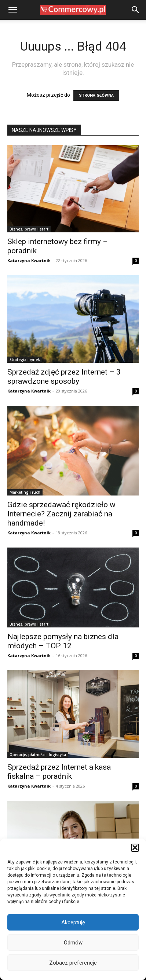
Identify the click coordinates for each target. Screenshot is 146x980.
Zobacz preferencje (73, 963)
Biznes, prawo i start (29, 229)
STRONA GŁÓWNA (96, 95)
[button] (135, 848)
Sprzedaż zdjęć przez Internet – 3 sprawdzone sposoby (64, 377)
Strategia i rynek (25, 360)
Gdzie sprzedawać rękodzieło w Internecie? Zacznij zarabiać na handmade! (61, 514)
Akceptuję (73, 922)
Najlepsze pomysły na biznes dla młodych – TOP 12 (63, 641)
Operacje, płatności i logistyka (38, 755)
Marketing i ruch (25, 492)
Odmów (73, 943)
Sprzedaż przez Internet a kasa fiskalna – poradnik (59, 772)
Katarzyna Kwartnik (29, 260)
